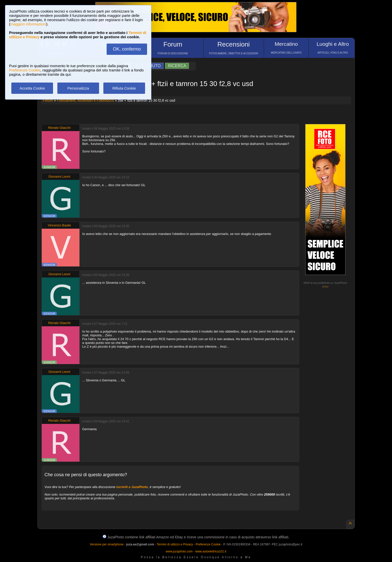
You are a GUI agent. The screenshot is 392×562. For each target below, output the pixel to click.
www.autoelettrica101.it (211, 551)
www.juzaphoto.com (179, 551)
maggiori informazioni (28, 24)
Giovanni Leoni (59, 176)
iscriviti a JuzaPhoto (132, 487)
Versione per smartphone (107, 544)
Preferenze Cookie (25, 70)
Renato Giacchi (59, 128)
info (325, 287)
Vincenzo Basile (59, 225)
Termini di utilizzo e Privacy (175, 544)
